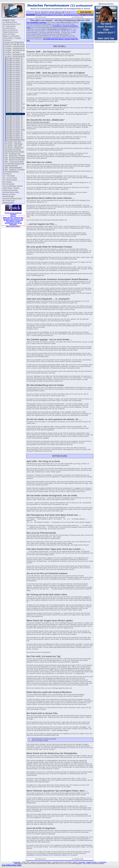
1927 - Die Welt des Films (13, 154)
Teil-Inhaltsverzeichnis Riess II (16, 140)
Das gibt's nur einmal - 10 (15, 78)
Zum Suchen (86, 12)
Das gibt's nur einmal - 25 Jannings (18, 108)
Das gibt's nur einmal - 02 (15, 62)
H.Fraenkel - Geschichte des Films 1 (16, 48)
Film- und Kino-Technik (10, 178)
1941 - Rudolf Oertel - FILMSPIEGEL (16, 156)
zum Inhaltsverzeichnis (10, 22)
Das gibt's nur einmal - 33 (15, 124)
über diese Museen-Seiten (11, 192)
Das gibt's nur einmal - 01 (15, 60)
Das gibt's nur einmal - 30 (15, 118)
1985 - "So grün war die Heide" (14, 162)
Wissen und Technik (9, 34)
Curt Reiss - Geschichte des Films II (16, 56)
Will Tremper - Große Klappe (14, 144)
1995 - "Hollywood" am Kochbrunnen (16, 170)
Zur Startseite (17, 862)
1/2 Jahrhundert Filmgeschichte (14, 164)
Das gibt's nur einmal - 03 (15, 64)
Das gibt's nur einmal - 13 (15, 84)
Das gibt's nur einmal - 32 (15, 122)
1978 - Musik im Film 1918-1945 (15, 160)
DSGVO (75, 862)
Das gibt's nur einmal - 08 (15, 74)
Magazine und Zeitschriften (11, 36)
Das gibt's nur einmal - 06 (15, 70)
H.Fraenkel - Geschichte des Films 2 (16, 50)
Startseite (39, 15)
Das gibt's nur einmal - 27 (15, 112)
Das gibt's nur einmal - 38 (15, 134)
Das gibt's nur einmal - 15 (15, 88)
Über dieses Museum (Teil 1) (12, 24)
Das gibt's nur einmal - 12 (15, 82)
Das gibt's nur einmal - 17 (15, 92)
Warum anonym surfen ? (13, 226)
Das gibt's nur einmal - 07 (15, 72)
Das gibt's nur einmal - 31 (15, 120)
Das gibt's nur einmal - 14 (15, 86)
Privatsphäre (82, 862)
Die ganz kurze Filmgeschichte (14, 42)
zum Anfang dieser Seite (12, 865)
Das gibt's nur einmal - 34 (15, 126)
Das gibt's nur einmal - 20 (15, 98)
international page (8, 196)
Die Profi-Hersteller (8, 184)
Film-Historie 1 (7, 40)
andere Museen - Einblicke (11, 188)
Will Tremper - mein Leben (13, 142)
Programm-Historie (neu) (10, 32)
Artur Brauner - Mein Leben (13, 146)
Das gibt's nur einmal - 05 (15, 68)
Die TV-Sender (7, 182)
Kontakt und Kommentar (10, 190)
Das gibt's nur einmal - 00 (15, 58)
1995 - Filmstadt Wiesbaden (13, 168)
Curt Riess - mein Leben (12, 52)
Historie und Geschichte (10, 30)
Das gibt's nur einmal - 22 (15, 102)
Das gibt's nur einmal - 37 (15, 132)
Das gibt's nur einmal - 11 (15, 80)
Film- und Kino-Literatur (10, 180)
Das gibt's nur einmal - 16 (15, 90)
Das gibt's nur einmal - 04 (15, 66)
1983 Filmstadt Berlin (11, 166)
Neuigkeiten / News (9, 20)
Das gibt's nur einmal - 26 (15, 110)
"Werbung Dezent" (8, 203)
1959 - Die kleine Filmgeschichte (15, 158)
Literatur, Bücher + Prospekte (12, 38)
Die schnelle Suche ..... (10, 201)
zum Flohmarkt (102, 862)
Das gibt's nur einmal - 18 (15, 94)
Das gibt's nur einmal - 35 (15, 128)
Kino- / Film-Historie (9, 176)
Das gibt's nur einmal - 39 (15, 136)
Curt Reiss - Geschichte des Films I (16, 54)
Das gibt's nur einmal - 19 (15, 96)
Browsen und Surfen (9, 194)
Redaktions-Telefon (92, 862)
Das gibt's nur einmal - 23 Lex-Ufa (17, 104)
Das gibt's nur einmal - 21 (15, 100)
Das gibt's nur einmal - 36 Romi (16, 130)
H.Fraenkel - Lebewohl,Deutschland (16, 46)
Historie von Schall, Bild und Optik (15, 44)
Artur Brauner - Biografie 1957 (14, 148)
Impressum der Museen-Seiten (12, 199)
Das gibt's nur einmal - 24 (15, 106)
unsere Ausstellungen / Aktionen (13, 186)
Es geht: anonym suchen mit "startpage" (13, 214)
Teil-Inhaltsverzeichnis (11, 172)
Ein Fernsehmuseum (9, 26)
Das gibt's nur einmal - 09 (15, 76)
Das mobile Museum (9, 28)
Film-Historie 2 (7, 174)
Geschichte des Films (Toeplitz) (14, 152)
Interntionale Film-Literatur (13, 150)
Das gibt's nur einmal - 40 (15, 138)
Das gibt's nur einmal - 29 (15, 116)
